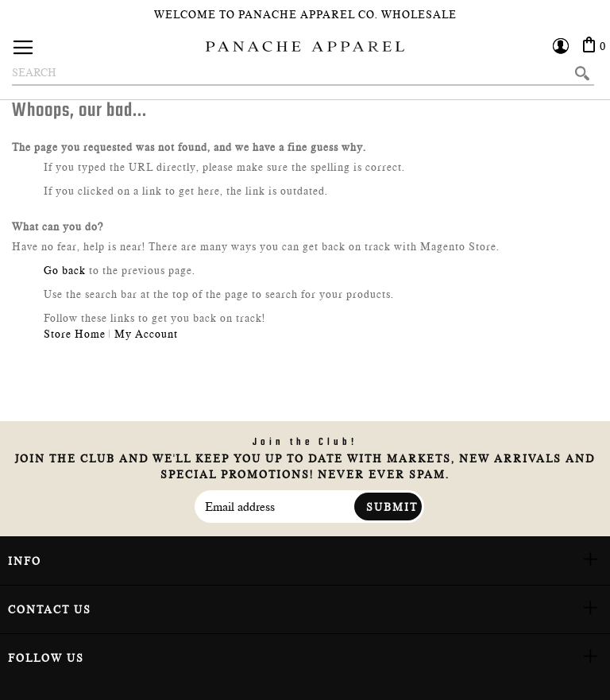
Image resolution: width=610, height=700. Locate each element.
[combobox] (303, 73)
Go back (65, 270)
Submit (392, 507)
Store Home (75, 334)
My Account (146, 334)
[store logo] (305, 46)
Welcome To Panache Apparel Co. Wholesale (305, 14)
